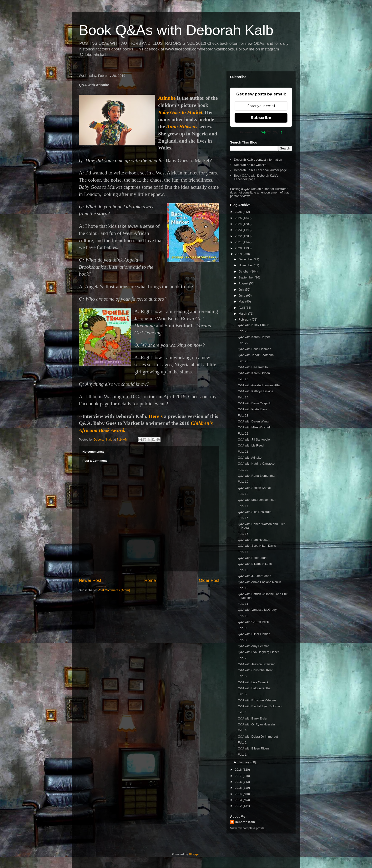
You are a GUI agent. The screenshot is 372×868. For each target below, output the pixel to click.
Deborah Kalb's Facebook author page (260, 170)
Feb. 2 (242, 742)
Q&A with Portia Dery (252, 409)
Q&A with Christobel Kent (255, 670)
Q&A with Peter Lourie (253, 558)
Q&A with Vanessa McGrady (257, 610)
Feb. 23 (243, 415)
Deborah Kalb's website (250, 165)
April (242, 308)
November (246, 265)
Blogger (194, 854)
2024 (239, 224)
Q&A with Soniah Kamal (254, 488)
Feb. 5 (242, 694)
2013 (239, 800)
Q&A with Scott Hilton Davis (257, 546)
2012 (239, 806)
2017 (239, 776)
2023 (239, 230)
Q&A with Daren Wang (253, 421)
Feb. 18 (243, 494)
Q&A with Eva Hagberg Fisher (258, 652)
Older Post (209, 580)
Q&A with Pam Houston (254, 540)
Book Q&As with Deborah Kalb (176, 30)
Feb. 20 (243, 470)
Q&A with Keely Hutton (253, 325)
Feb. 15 (243, 534)
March (243, 314)
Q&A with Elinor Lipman (254, 634)
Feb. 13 (243, 570)
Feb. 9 (242, 628)
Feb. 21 (243, 452)
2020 (239, 248)
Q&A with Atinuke (250, 458)
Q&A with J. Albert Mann (254, 576)
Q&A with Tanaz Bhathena (256, 355)
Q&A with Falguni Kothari (255, 688)
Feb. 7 (242, 658)
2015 (239, 788)
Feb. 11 (243, 604)
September (247, 277)
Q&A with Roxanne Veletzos (257, 700)
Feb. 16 (243, 518)
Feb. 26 (243, 361)
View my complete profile (247, 828)
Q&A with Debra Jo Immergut (258, 737)
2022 (239, 236)
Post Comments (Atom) (114, 590)
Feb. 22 (243, 434)
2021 (239, 242)
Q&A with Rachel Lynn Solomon (260, 706)
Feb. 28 (243, 331)
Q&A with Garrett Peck (253, 622)
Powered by (261, 132)
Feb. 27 (243, 343)
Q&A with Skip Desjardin (254, 512)
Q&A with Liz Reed (251, 445)
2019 (239, 254)
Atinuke (167, 98)
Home (150, 580)
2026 (239, 212)
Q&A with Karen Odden (254, 373)
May (242, 301)
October (245, 271)
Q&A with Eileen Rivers (254, 748)
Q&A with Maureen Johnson (257, 500)
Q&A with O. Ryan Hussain (256, 724)
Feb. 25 (243, 379)
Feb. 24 (243, 397)
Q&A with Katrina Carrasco (256, 464)
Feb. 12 (243, 588)
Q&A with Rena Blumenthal (256, 476)
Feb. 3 (242, 730)
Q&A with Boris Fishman (254, 349)
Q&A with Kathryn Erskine (255, 391)
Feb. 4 (242, 712)
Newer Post (90, 580)
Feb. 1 (242, 755)
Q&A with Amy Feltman (254, 646)
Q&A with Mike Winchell (254, 427)
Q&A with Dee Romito (253, 367)
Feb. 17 (243, 506)
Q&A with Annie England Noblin (259, 582)
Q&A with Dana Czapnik (254, 403)
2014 (239, 794)
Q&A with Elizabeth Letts (255, 564)
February (245, 320)
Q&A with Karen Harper (254, 337)
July (242, 290)
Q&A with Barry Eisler (252, 718)
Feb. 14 (243, 552)
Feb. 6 (242, 676)
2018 (239, 770)
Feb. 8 (242, 640)
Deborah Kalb (245, 822)
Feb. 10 (243, 616)
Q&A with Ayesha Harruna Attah (259, 385)
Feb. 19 (243, 482)
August (244, 283)
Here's (156, 416)
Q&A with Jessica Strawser (256, 664)
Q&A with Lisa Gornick (253, 682)
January (245, 762)
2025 (239, 218)
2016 (239, 782)
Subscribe (261, 118)
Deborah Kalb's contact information (258, 160)
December (246, 259)
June (242, 295)
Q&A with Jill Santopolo (254, 439)
